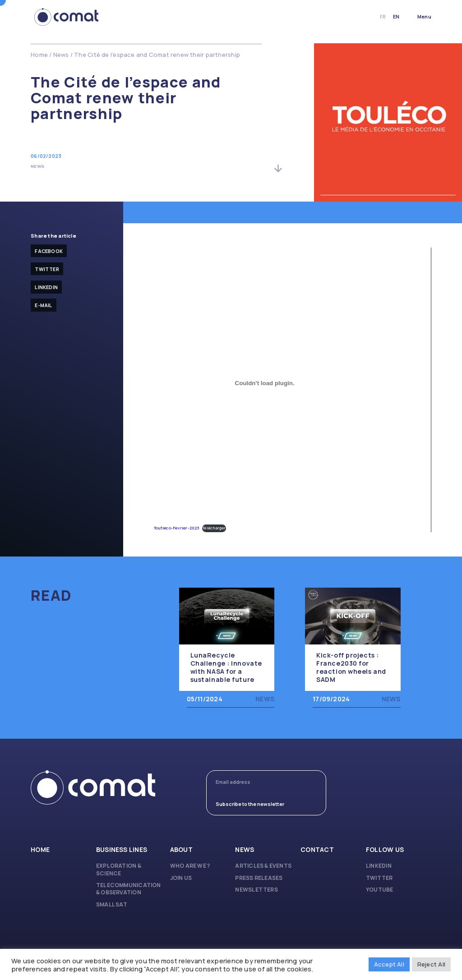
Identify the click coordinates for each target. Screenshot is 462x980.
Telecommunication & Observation (129, 889)
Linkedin (46, 287)
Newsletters (256, 890)
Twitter (47, 269)
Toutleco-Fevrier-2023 (177, 528)
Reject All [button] (431, 964)
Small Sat (112, 905)
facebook (49, 251)
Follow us (385, 850)
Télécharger (214, 528)
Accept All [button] (389, 964)
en (396, 16)
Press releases (259, 878)
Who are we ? (190, 866)
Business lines (122, 850)
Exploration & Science (119, 870)
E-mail (43, 305)
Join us (181, 878)
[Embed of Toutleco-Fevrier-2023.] (265, 383)
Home (39, 55)
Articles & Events (263, 866)
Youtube (380, 890)
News (61, 55)
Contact (317, 850)
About (181, 850)
